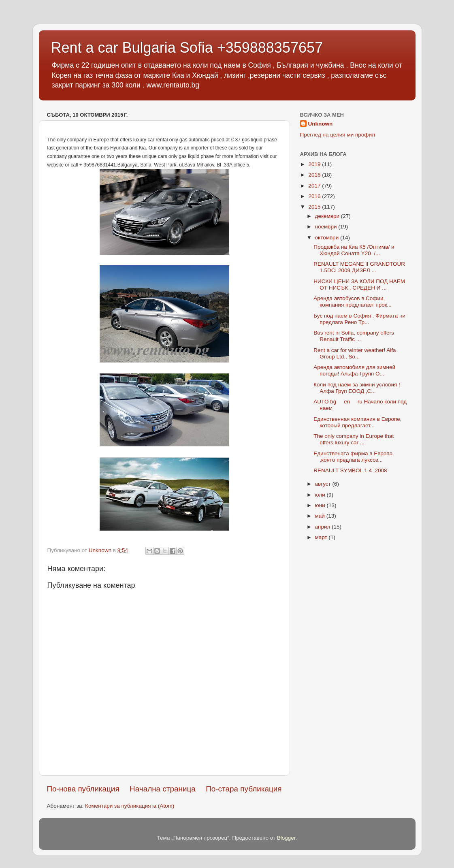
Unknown (321, 124)
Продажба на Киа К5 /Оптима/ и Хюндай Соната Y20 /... (354, 250)
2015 (315, 207)
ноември (327, 227)
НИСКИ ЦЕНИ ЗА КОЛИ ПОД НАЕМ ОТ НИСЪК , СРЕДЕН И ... (360, 285)
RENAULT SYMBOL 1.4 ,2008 (350, 470)
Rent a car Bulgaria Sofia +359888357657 (187, 48)
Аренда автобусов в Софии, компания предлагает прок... (353, 302)
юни (321, 505)
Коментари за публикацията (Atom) (130, 806)
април (324, 527)
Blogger (286, 838)
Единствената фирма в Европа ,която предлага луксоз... (353, 457)
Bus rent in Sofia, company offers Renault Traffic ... (354, 336)
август (324, 484)
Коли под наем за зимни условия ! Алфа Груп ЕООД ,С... (357, 388)
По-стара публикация (244, 789)
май (321, 516)
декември (328, 216)
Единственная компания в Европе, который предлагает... (357, 422)
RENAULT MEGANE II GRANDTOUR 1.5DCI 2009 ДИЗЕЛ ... (359, 267)
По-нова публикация (83, 789)
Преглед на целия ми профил (338, 135)
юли (321, 495)
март (322, 537)
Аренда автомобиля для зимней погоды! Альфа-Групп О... (354, 370)
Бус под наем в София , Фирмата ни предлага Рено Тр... (359, 319)
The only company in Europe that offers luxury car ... (354, 439)
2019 (315, 164)
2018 (315, 175)
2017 (315, 186)
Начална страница (163, 789)
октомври (328, 238)
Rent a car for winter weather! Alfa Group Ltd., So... (355, 353)
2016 (315, 196)
